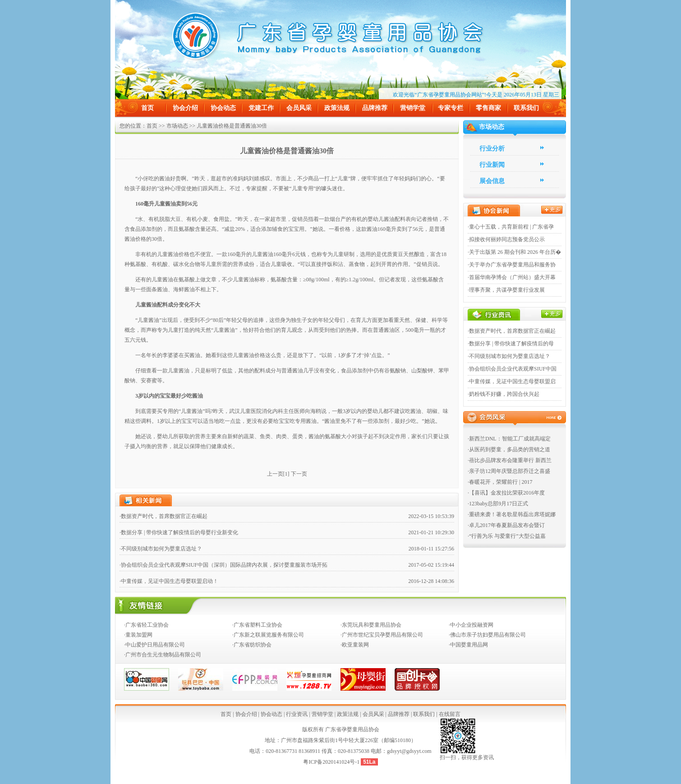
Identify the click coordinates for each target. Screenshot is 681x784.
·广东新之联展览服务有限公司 (268, 635)
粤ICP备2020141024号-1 (332, 762)
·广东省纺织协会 (252, 645)
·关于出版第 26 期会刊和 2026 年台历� (514, 252)
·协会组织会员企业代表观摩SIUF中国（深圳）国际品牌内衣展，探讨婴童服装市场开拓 (223, 565)
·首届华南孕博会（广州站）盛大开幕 (512, 277)
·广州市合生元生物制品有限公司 (163, 655)
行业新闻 (492, 165)
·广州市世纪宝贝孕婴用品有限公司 (382, 635)
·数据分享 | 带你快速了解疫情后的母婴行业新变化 (179, 532)
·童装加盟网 (138, 635)
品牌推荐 (375, 108)
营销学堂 (413, 108)
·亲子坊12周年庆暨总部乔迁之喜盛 (509, 471)
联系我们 (526, 108)
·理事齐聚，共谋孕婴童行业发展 (506, 290)
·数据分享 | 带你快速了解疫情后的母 (511, 344)
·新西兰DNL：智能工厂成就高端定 (509, 439)
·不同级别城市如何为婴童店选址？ (161, 549)
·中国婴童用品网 (468, 645)
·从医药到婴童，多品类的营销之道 (509, 449)
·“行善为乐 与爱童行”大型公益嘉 (507, 536)
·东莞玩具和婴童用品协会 (371, 625)
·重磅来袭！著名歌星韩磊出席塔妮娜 (512, 514)
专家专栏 (451, 108)
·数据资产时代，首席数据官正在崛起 (163, 516)
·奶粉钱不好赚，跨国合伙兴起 (504, 394)
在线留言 (450, 714)
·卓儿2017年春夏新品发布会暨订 (506, 525)
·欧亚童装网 (355, 645)
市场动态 (177, 126)
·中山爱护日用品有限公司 (154, 645)
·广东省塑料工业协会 (257, 625)
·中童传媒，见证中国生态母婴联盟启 (512, 381)
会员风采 (299, 108)
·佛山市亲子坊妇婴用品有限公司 (487, 635)
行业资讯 (297, 714)
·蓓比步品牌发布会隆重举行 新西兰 (510, 460)
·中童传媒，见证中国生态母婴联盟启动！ (169, 581)
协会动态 (223, 108)
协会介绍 (185, 108)
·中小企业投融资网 (471, 625)
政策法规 (337, 108)
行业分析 (492, 149)
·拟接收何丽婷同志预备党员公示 (506, 239)
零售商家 (488, 108)
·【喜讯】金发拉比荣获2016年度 (506, 493)
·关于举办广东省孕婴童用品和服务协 (512, 265)
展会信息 (492, 181)
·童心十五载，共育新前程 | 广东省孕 (511, 227)
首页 (147, 108)
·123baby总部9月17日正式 (498, 504)
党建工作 (261, 108)
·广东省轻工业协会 (146, 625)
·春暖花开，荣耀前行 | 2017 (500, 482)
